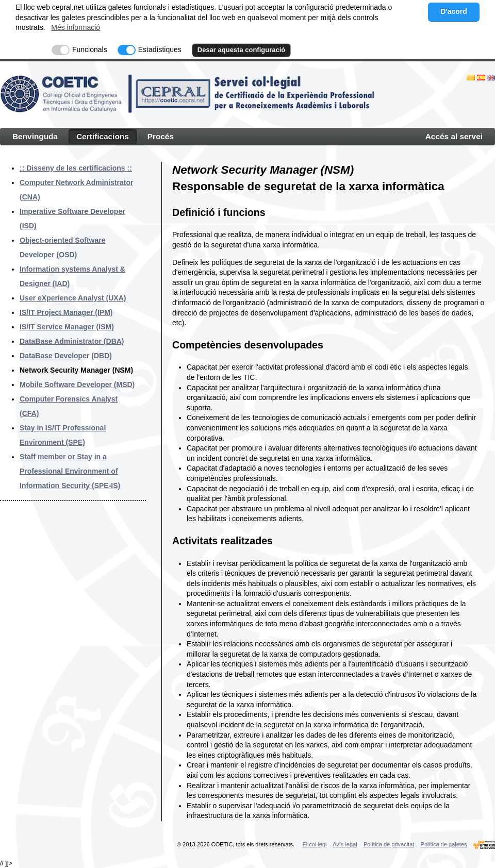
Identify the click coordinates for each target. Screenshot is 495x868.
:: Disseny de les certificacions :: (76, 168)
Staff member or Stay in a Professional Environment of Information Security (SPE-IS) (70, 471)
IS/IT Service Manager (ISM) (67, 327)
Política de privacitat (389, 844)
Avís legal (345, 844)
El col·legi (314, 844)
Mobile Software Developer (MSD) (77, 385)
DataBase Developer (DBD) (66, 356)
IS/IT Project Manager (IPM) (66, 312)
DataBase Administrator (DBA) (72, 341)
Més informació (76, 27)
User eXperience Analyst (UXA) (73, 298)
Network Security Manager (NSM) (76, 370)
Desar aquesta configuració (242, 50)
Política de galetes (444, 844)
